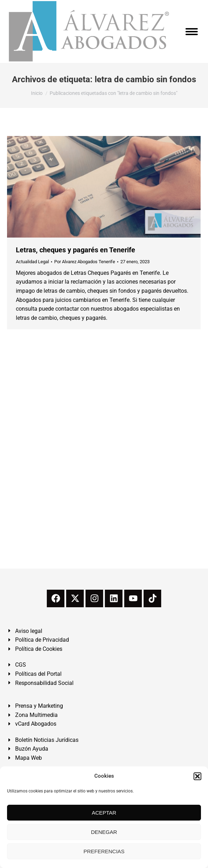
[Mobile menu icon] (192, 32)
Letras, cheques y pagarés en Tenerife (75, 250)
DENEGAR (104, 832)
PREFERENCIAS (104, 851)
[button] (197, 776)
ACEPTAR (104, 813)
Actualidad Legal (32, 262)
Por (85, 262)
